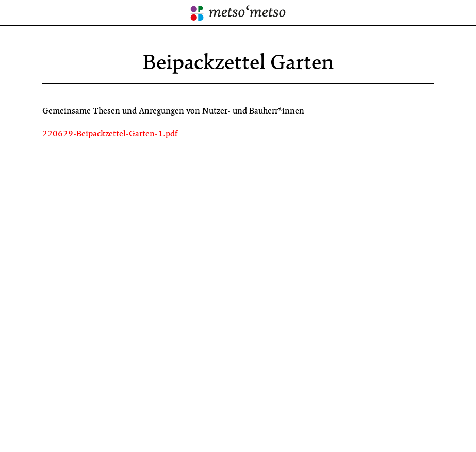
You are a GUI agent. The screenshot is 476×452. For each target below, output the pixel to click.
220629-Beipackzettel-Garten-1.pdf (110, 134)
